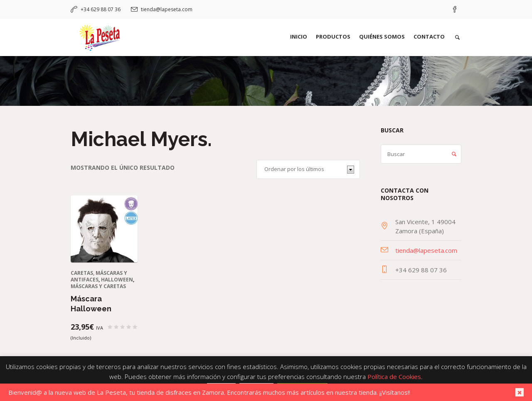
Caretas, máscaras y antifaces (99, 276)
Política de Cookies (394, 377)
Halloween (117, 280)
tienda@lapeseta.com (167, 9)
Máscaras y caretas (98, 286)
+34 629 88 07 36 (101, 9)
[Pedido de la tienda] (308, 169)
